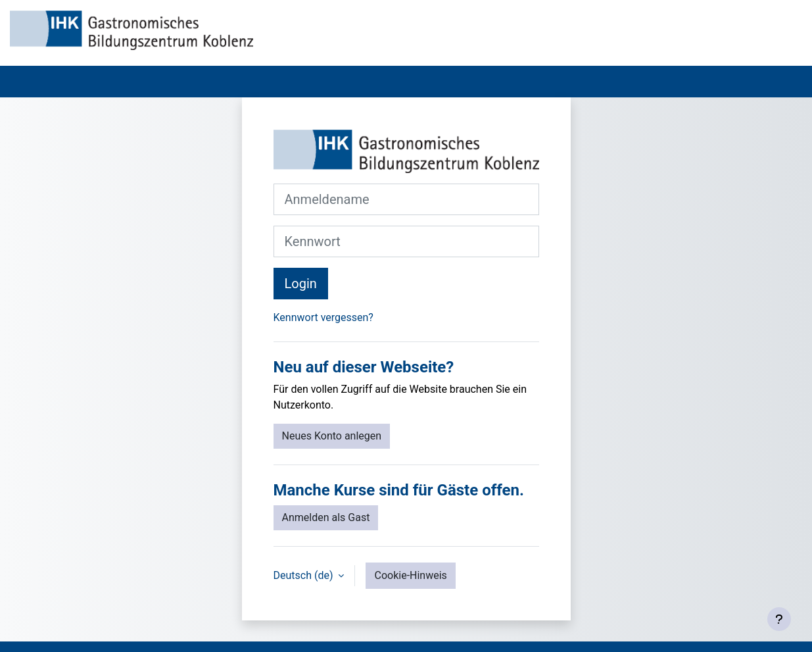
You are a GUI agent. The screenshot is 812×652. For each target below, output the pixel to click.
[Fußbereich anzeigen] (779, 619)
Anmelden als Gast (326, 517)
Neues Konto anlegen (332, 436)
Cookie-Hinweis (410, 575)
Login (301, 284)
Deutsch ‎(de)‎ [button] (305, 575)
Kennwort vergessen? (323, 317)
